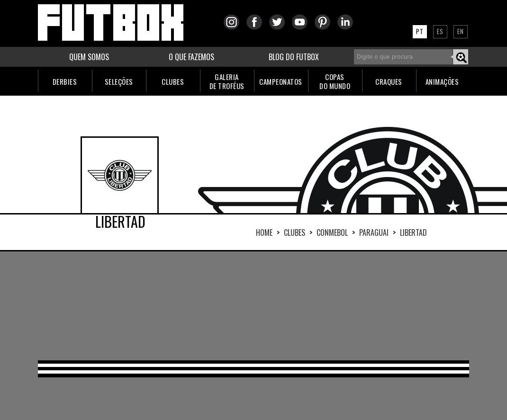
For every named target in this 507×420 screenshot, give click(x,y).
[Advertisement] (253, 306)
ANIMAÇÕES (442, 81)
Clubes (294, 232)
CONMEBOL (332, 232)
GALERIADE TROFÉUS (227, 81)
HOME (264, 232)
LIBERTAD (413, 232)
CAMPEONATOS (281, 81)
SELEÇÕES (119, 81)
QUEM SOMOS (89, 57)
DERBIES (65, 81)
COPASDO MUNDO (335, 81)
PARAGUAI (374, 232)
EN (461, 31)
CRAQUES (389, 81)
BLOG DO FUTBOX (294, 57)
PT (420, 31)
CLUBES (173, 81)
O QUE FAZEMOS (191, 57)
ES (440, 31)
